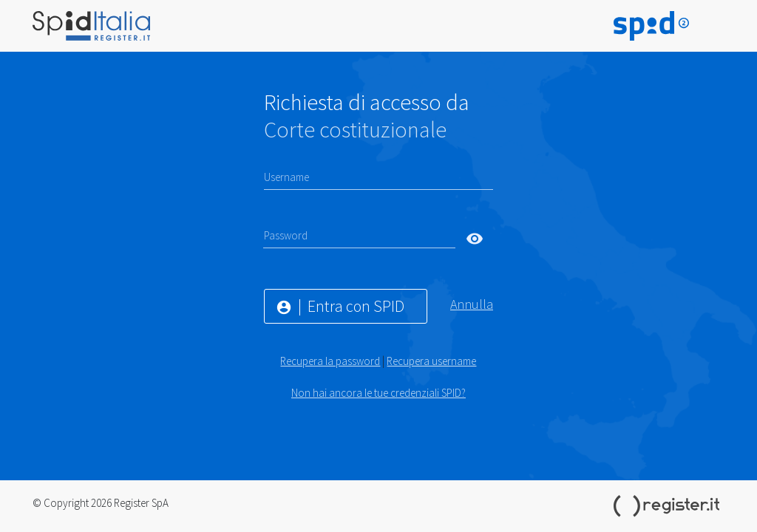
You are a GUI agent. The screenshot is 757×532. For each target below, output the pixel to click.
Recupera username (431, 361)
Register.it (669, 506)
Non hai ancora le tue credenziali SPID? (378, 393)
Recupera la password (330, 361)
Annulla (472, 304)
